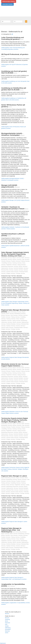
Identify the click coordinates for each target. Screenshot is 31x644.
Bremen (7, 614)
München (7, 631)
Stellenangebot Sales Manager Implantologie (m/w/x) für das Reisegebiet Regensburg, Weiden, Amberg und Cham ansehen (15, 303)
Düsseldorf (8, 629)
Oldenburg (8, 628)
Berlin (7, 621)
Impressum (3, 643)
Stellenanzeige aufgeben (9, 1)
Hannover (8, 623)
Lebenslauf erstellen (7, 4)
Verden (7, 626)
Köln (6, 624)
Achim (7, 633)
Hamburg (7, 619)
